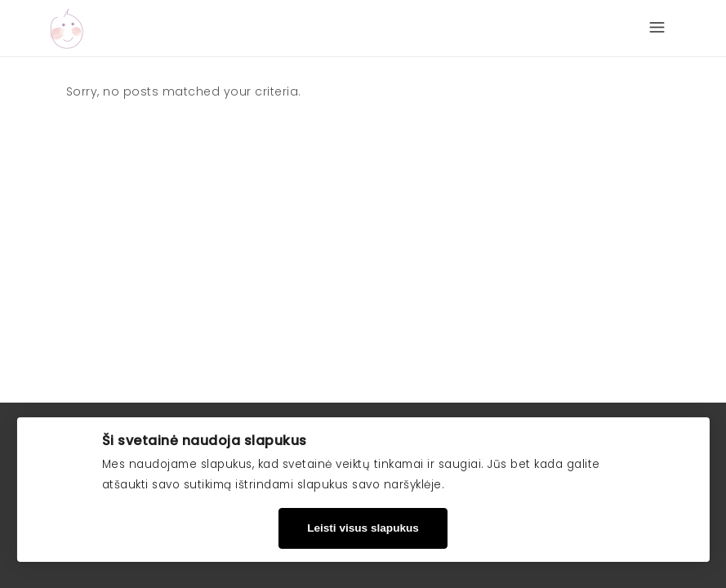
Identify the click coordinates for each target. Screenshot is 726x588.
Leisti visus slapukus (363, 528)
